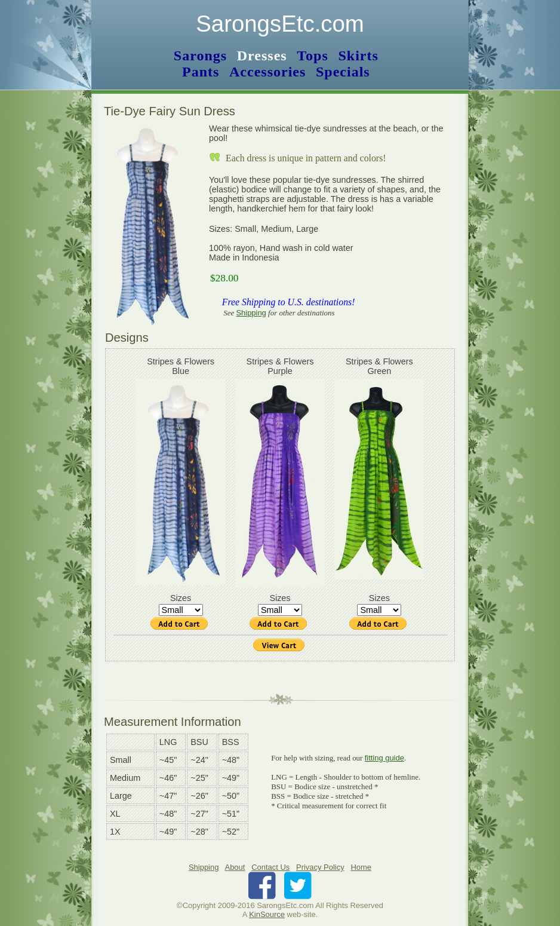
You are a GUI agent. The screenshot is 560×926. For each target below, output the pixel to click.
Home (361, 867)
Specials (343, 72)
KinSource (267, 914)
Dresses (262, 56)
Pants (201, 72)
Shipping (251, 313)
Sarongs (200, 56)
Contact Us (270, 867)
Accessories (267, 72)
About (235, 867)
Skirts (358, 56)
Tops (313, 56)
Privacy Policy (320, 867)
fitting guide (384, 758)
